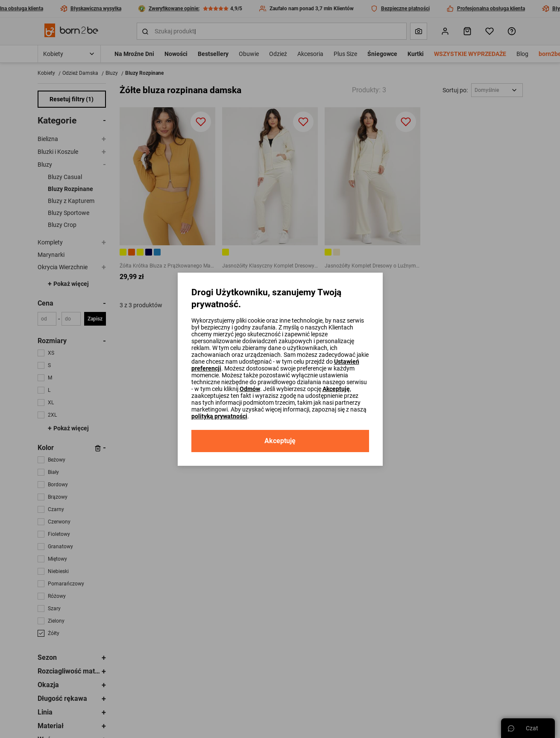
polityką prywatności (219, 416)
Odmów (250, 389)
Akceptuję (336, 389)
